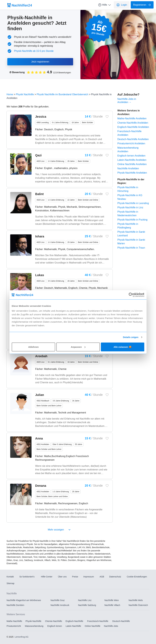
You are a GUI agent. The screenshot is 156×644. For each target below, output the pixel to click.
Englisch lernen (55, 626)
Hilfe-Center (47, 577)
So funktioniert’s (27, 577)
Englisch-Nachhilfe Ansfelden (133, 127)
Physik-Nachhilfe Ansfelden (132, 173)
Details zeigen (131, 337)
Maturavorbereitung (34, 626)
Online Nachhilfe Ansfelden (132, 164)
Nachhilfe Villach (112, 605)
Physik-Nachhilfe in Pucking (132, 220)
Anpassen (78, 347)
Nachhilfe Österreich (138, 605)
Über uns (62, 577)
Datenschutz (115, 577)
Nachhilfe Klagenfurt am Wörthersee (24, 600)
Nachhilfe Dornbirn (15, 605)
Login (122, 5)
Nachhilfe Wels (136, 600)
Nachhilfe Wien (112, 600)
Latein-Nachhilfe (73, 626)
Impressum (89, 577)
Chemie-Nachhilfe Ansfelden (133, 123)
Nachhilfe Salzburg (87, 605)
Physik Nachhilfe (25, 94)
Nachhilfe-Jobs (111, 626)
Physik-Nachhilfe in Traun (131, 248)
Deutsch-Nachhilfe (121, 621)
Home (10, 94)
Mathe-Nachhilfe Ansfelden (132, 118)
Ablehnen (33, 347)
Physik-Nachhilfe (33, 621)
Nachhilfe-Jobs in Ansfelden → (127, 101)
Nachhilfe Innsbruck (60, 605)
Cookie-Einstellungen (137, 577)
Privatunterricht (14, 626)
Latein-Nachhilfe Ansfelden (132, 160)
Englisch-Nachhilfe (74, 621)
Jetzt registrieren (40, 62)
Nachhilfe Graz (58, 600)
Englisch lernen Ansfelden (131, 156)
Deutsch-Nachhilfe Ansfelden (133, 139)
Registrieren (142, 5)
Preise (75, 577)
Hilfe (105, 5)
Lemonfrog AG (21, 637)
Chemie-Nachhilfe (54, 621)
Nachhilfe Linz (85, 600)
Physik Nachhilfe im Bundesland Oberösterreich (62, 94)
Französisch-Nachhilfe (98, 621)
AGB (102, 577)
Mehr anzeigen (60, 530)
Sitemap (10, 583)
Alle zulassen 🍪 (122, 347)
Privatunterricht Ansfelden (131, 143)
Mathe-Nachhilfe (14, 621)
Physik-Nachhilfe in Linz (130, 207)
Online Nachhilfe (93, 626)
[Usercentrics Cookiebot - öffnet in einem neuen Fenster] (131, 295)
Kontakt (10, 577)
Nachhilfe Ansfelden (128, 168)
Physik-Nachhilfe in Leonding (133, 203)
